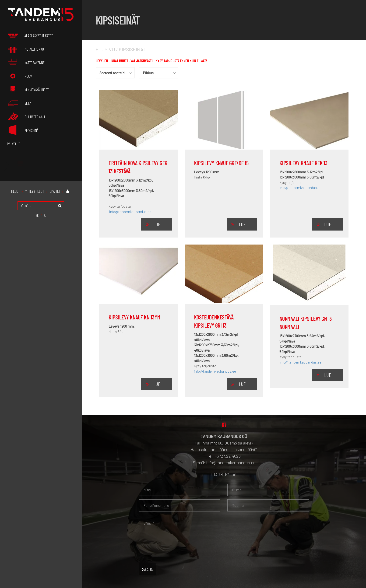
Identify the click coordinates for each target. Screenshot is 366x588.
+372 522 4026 (228, 456)
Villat (20, 102)
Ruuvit (21, 76)
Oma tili (55, 189)
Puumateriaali (26, 115)
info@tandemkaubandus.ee (130, 212)
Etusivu (105, 49)
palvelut (14, 142)
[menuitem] (37, 213)
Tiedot (15, 189)
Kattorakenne (26, 62)
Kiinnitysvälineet (28, 89)
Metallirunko (25, 49)
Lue (157, 224)
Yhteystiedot (35, 189)
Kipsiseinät (23, 129)
